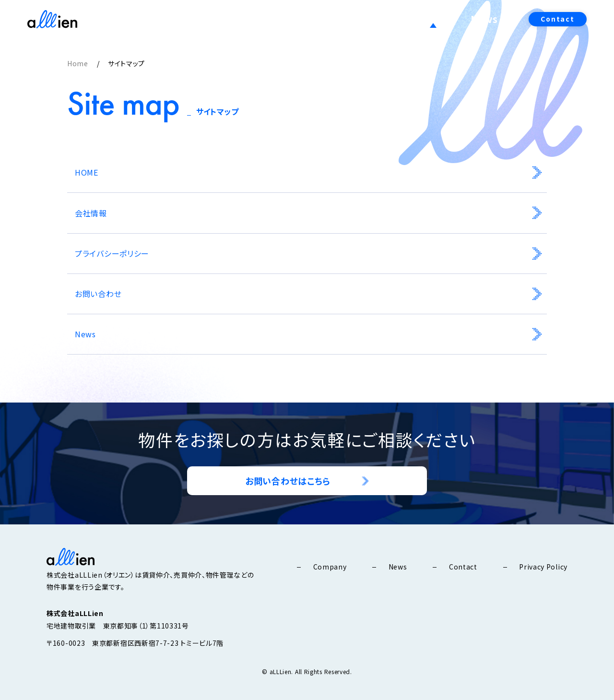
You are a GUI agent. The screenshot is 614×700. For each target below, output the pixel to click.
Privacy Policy (543, 567)
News (488, 19)
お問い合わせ (98, 294)
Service (439, 19)
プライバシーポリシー (112, 253)
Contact (558, 19)
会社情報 (91, 213)
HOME (87, 172)
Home (78, 63)
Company (384, 19)
